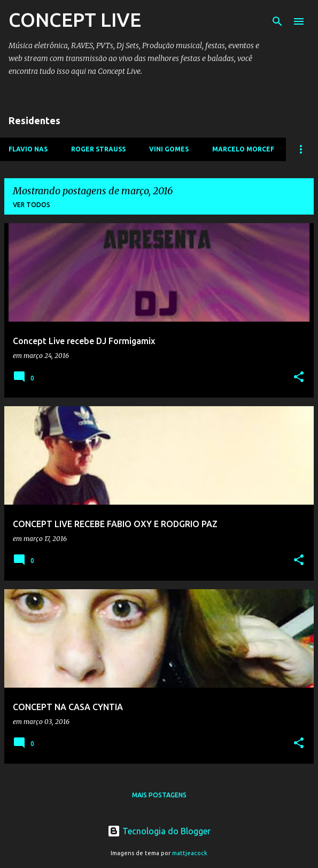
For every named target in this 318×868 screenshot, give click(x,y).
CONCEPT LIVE (75, 20)
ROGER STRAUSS (98, 149)
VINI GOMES (169, 149)
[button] (299, 378)
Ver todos (32, 205)
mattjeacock (190, 853)
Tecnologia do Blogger (159, 831)
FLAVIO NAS (28, 149)
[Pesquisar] (277, 21)
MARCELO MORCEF (243, 149)
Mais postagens (159, 795)
